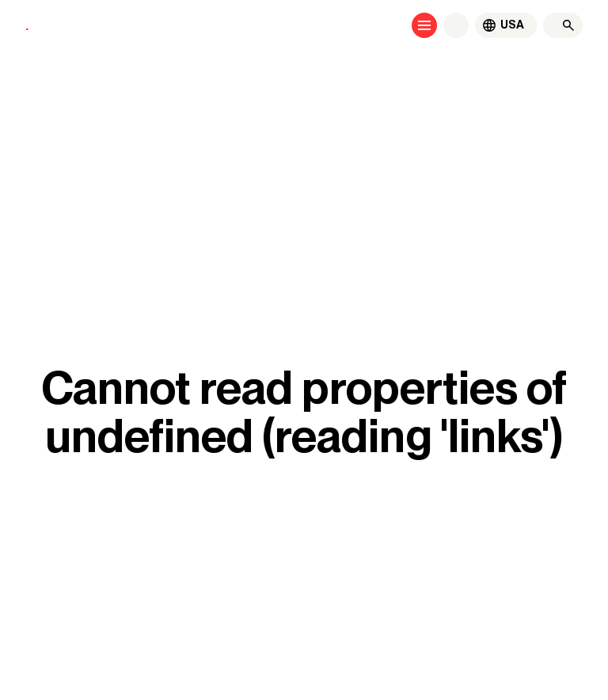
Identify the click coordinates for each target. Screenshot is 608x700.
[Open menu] (424, 25)
